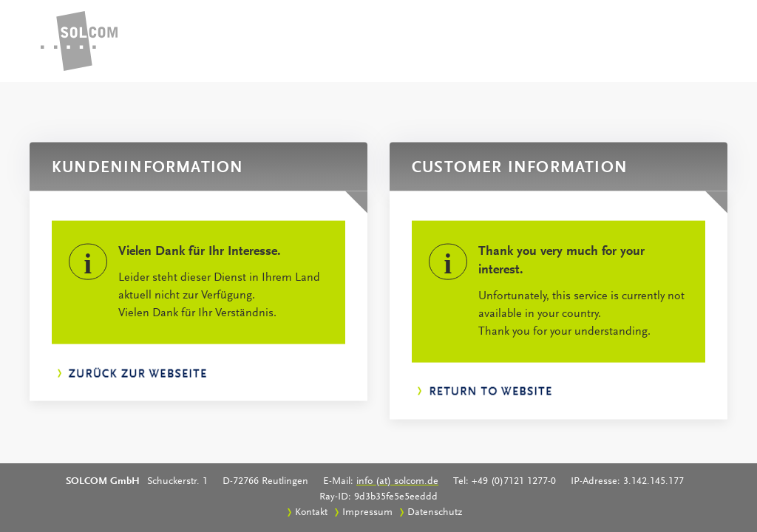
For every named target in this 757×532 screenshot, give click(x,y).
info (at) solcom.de (397, 482)
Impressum (367, 513)
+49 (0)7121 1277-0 (514, 482)
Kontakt (311, 513)
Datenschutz (435, 513)
